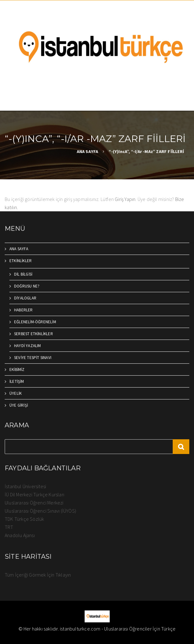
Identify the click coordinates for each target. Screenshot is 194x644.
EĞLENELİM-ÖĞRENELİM (35, 322)
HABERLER (24, 310)
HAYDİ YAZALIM (28, 346)
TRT (9, 527)
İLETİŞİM (17, 381)
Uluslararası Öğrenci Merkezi (34, 503)
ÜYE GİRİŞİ (19, 405)
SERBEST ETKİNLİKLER (34, 334)
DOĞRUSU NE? (27, 286)
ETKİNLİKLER (21, 261)
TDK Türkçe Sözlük (24, 519)
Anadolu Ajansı (20, 535)
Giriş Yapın (125, 199)
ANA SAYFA (88, 151)
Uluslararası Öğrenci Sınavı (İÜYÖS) (40, 511)
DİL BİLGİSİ (23, 274)
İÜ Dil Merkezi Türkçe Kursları (34, 494)
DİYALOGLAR (25, 298)
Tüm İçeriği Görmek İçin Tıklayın (38, 575)
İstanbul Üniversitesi (25, 486)
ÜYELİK (16, 393)
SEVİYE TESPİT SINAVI (33, 358)
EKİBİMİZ (17, 370)
